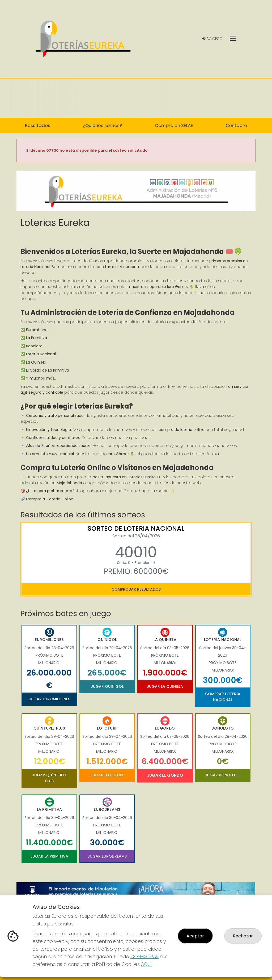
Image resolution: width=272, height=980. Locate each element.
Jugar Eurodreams (107, 856)
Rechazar (243, 936)
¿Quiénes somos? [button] (102, 125)
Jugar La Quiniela (165, 686)
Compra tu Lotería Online (50, 499)
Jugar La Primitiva (49, 856)
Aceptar (195, 936)
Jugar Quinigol (107, 686)
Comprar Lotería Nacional (223, 697)
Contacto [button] (236, 125)
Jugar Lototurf (107, 775)
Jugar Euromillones (49, 699)
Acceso (212, 39)
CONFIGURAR (144, 956)
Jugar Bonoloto (223, 775)
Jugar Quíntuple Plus (49, 778)
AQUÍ (146, 964)
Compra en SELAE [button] (174, 125)
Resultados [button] (38, 125)
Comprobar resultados (136, 589)
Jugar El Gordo (165, 775)
